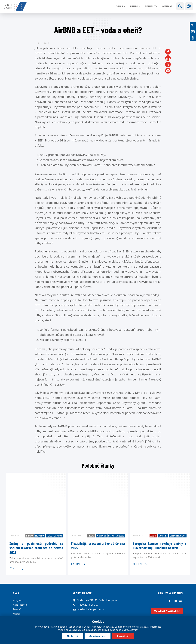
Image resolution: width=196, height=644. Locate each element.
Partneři (17, 609)
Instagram (175, 601)
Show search (180, 6)
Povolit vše (123, 636)
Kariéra (17, 614)
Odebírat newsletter (167, 611)
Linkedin (181, 601)
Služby (134, 6)
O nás (119, 6)
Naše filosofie (20, 605)
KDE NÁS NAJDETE (82, 593)
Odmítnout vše (98, 636)
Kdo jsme (18, 600)
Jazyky (189, 6)
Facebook (170, 601)
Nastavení (72, 636)
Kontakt (167, 6)
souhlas (77, 627)
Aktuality (151, 6)
